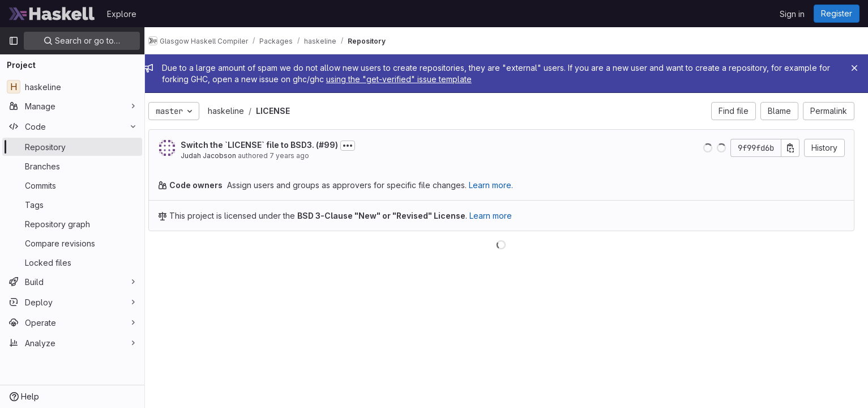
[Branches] (72, 166)
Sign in (792, 14)
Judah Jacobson (219, 156)
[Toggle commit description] (358, 146)
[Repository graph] (72, 224)
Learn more (501, 216)
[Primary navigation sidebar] (14, 41)
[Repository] (72, 147)
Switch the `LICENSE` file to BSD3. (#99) (270, 145)
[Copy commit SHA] (790, 148)
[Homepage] (52, 14)
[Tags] (72, 205)
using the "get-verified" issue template (422, 79)
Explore (122, 14)
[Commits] (72, 185)
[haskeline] (72, 87)
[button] (708, 148)
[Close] (854, 68)
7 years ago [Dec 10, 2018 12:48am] (300, 156)
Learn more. (501, 185)
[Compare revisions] (72, 243)
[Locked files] (72, 262)
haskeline (236, 111)
